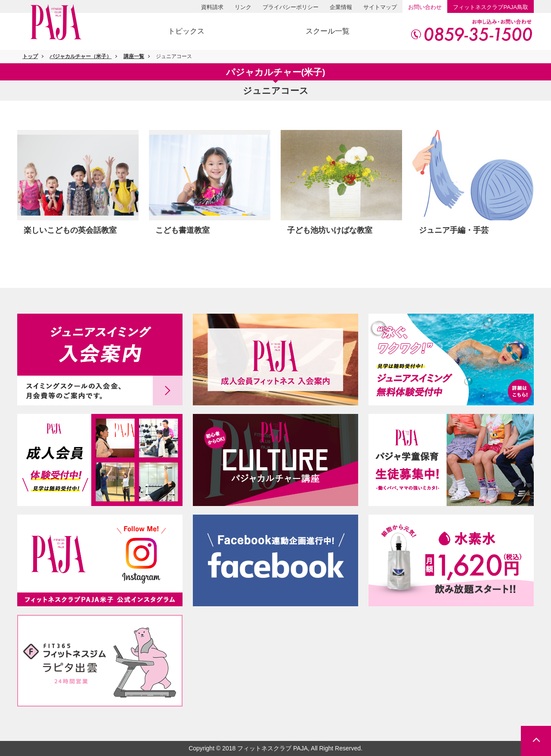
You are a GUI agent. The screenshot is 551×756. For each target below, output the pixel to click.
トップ (30, 56)
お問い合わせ (425, 7)
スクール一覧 (328, 31)
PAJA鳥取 (491, 7)
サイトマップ (380, 7)
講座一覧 (134, 56)
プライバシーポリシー (291, 7)
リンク (243, 7)
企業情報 (341, 7)
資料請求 (212, 7)
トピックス (186, 31)
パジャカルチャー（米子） (80, 56)
